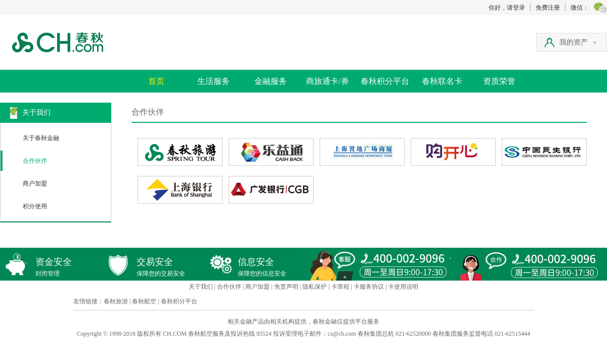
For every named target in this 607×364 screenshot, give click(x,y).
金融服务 (271, 81)
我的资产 (578, 42)
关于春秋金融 (41, 138)
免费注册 (548, 8)
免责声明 (286, 287)
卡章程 (340, 287)
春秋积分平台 (385, 81)
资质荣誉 (499, 81)
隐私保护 (315, 287)
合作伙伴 (35, 161)
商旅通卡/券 (327, 81)
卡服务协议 (369, 287)
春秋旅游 (116, 301)
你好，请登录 (507, 8)
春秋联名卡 (442, 81)
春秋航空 (144, 301)
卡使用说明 (403, 287)
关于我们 (201, 287)
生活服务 (213, 81)
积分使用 (35, 206)
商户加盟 (35, 184)
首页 (156, 81)
